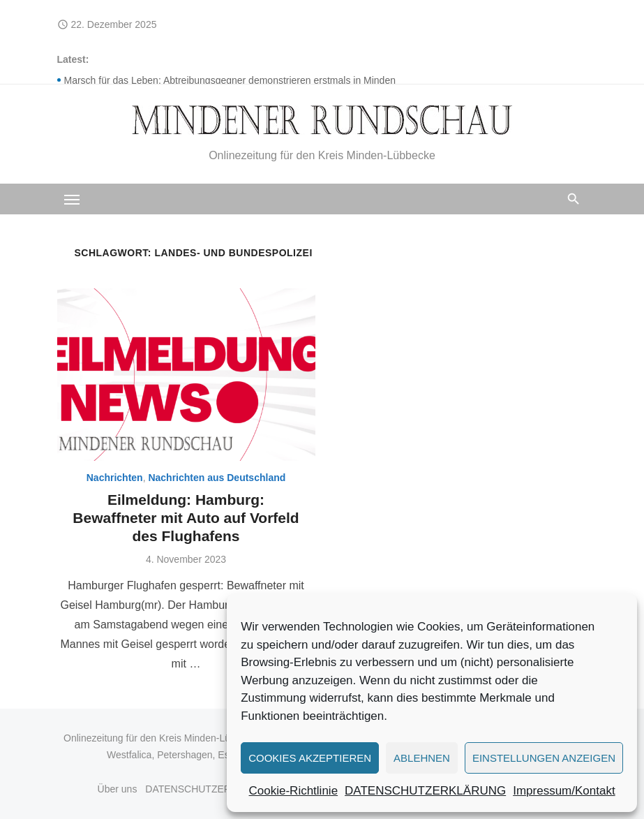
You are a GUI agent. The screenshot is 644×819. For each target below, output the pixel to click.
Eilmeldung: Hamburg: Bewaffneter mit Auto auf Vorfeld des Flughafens (186, 518)
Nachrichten (115, 478)
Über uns (118, 789)
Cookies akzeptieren (310, 758)
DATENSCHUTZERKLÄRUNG (425, 791)
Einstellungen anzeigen (544, 758)
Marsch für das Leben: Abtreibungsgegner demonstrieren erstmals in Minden (230, 80)
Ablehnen (422, 758)
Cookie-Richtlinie (294, 791)
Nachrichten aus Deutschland (217, 478)
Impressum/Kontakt (564, 791)
